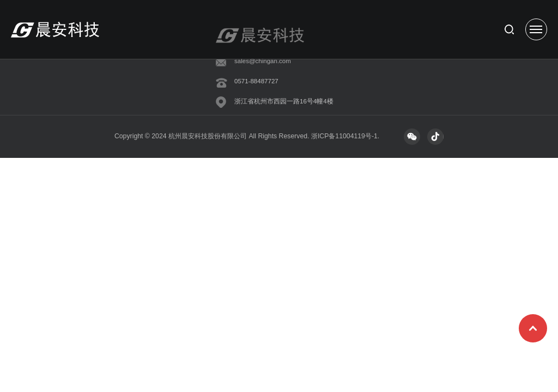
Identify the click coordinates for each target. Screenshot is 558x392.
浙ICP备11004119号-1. (345, 136)
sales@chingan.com (263, 61)
